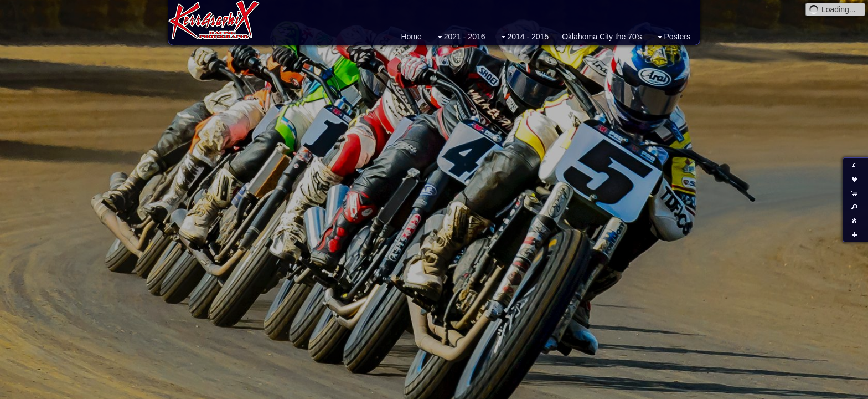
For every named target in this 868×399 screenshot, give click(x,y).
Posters (673, 37)
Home (411, 37)
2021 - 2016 (460, 37)
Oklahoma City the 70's (602, 37)
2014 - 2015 (524, 37)
